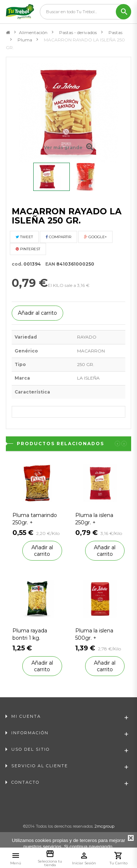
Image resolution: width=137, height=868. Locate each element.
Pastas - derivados (78, 32)
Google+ (95, 237)
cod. (17, 264)
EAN (49, 264)
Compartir (58, 237)
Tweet (24, 237)
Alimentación (33, 32)
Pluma (25, 40)
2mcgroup (104, 826)
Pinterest (28, 249)
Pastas (115, 32)
